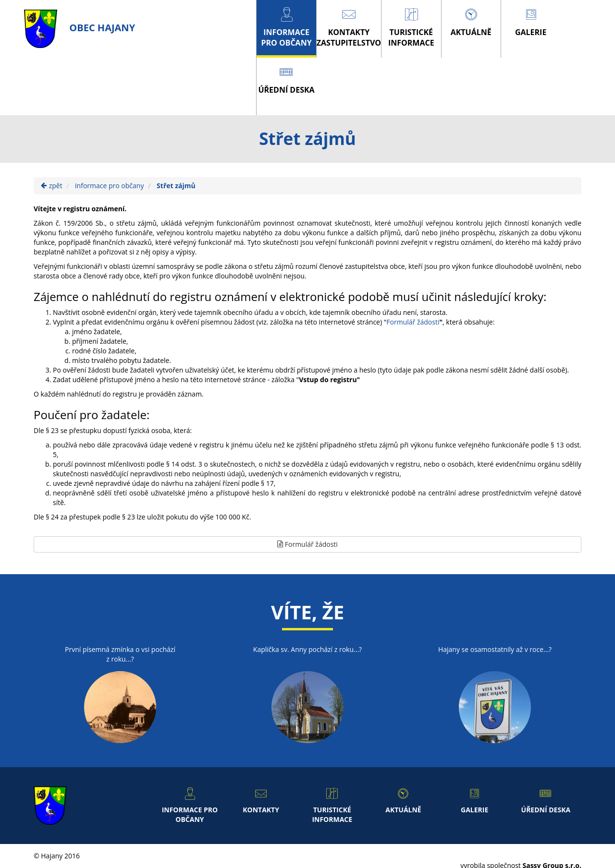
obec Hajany (80, 28)
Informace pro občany (110, 186)
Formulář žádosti (413, 322)
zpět (52, 186)
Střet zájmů (176, 186)
